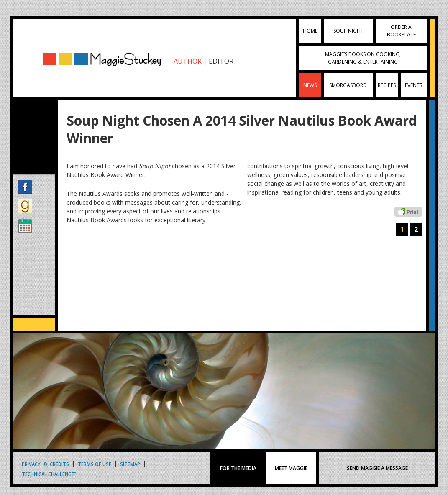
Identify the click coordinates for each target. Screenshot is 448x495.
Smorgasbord (348, 85)
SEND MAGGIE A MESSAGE (377, 468)
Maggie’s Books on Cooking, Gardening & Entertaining (363, 58)
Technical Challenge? (49, 474)
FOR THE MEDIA (238, 468)
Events (413, 85)
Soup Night (348, 31)
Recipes (387, 85)
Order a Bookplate (401, 31)
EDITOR (221, 61)
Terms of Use (95, 464)
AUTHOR (188, 61)
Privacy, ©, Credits (45, 464)
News (310, 85)
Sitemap (130, 464)
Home (310, 31)
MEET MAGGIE (292, 468)
